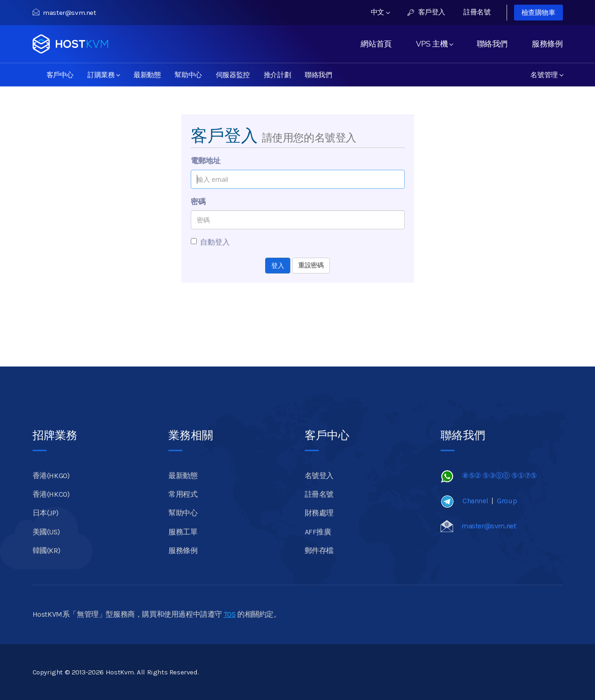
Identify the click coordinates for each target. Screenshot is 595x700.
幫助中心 (188, 75)
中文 (381, 12)
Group (507, 501)
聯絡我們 (492, 44)
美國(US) (46, 532)
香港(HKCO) (51, 494)
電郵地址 (206, 161)
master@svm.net (64, 13)
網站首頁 (376, 44)
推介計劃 (277, 75)
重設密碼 (311, 265)
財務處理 (319, 513)
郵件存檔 (319, 550)
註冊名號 (477, 12)
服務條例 (547, 44)
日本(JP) (46, 513)
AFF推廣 (318, 532)
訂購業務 (104, 75)
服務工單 (183, 532)
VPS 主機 (434, 44)
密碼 (198, 202)
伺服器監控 (233, 75)
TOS (230, 614)
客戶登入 (426, 12)
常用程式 (183, 494)
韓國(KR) (47, 550)
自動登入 (210, 242)
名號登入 (319, 476)
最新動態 (147, 75)
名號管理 (547, 75)
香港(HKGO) (51, 476)
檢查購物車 (538, 13)
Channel (475, 501)
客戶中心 (60, 75)
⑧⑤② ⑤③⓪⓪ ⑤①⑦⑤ (499, 476)
